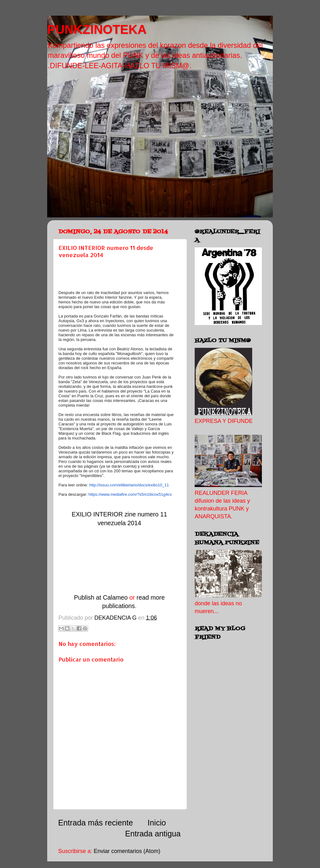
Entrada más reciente (95, 823)
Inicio (157, 823)
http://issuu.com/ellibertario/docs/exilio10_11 (129, 485)
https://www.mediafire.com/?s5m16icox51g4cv (130, 494)
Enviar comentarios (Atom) (127, 851)
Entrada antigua (153, 834)
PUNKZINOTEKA (97, 29)
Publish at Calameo (101, 597)
